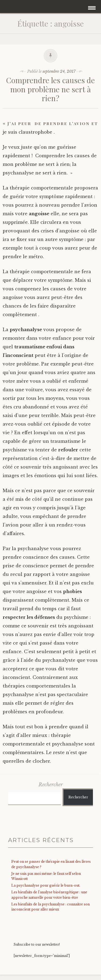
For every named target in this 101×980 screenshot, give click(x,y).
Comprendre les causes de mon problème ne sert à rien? (50, 89)
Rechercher (51, 785)
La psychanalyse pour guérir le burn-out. (46, 885)
